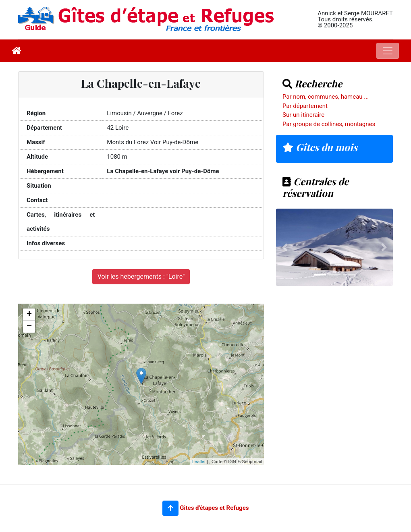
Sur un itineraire (303, 115)
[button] (170, 508)
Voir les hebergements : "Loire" (141, 276)
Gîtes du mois (320, 147)
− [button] (29, 327)
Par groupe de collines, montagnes (329, 124)
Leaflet (199, 462)
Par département (305, 106)
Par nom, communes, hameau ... (326, 97)
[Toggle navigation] (388, 51)
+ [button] (29, 315)
